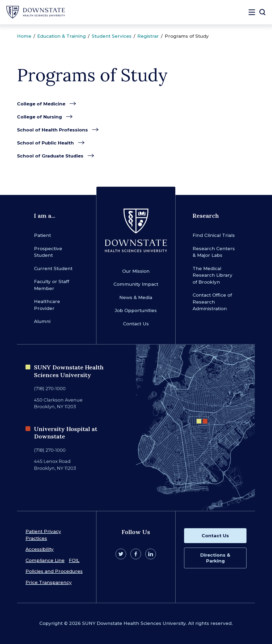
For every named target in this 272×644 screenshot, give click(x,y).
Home (24, 36)
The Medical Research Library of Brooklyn (212, 275)
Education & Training (61, 36)
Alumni (42, 321)
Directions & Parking (215, 558)
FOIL (74, 560)
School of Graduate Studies (50, 156)
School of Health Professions (52, 130)
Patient (42, 235)
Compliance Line (45, 560)
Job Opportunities (136, 310)
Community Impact (136, 284)
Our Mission (136, 271)
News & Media (136, 297)
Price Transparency (49, 582)
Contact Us (136, 324)
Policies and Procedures (54, 571)
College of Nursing (39, 117)
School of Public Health (45, 143)
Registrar (148, 36)
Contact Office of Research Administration (212, 302)
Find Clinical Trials (214, 235)
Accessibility (40, 549)
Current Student (53, 268)
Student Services (112, 36)
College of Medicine (41, 104)
